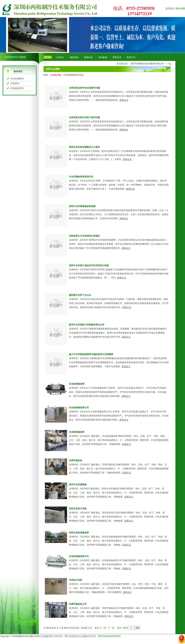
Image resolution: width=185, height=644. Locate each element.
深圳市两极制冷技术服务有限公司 (147, 64)
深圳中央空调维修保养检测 (82, 206)
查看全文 (124, 100)
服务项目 (74, 57)
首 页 (48, 57)
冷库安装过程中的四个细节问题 (84, 117)
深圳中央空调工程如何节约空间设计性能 (89, 265)
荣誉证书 (117, 57)
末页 (119, 628)
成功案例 (103, 57)
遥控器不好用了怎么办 (80, 295)
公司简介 (60, 57)
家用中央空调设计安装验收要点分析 (87, 325)
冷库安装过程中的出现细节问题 (84, 88)
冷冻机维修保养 (77, 384)
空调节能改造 (76, 460)
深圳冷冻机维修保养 (79, 533)
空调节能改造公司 (78, 604)
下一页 (111, 628)
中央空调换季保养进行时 (81, 177)
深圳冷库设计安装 (78, 509)
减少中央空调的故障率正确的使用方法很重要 (91, 354)
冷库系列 (15, 83)
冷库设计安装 (76, 580)
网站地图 (181, 9)
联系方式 (131, 57)
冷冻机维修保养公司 (79, 408)
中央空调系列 (17, 79)
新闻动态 (88, 57)
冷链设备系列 (17, 88)
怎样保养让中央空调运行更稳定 (84, 236)
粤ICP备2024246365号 (110, 636)
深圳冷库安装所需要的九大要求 (84, 147)
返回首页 (170, 9)
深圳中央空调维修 (78, 485)
